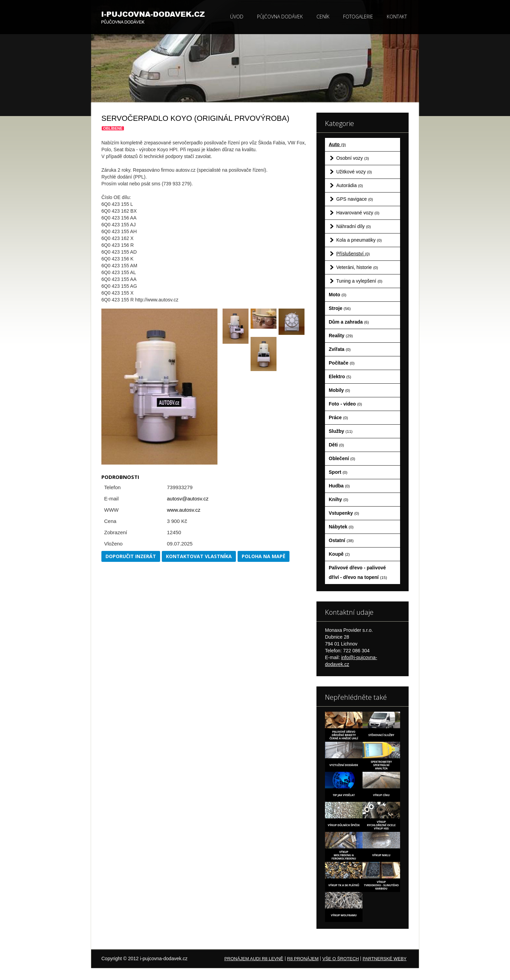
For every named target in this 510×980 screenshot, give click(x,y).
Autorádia (350, 185)
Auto (337, 144)
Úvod (237, 17)
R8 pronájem (303, 959)
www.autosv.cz (184, 510)
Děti (336, 445)
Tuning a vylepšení (359, 281)
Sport (338, 472)
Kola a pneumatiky (359, 240)
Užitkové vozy (354, 172)
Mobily (339, 390)
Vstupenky (344, 513)
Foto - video (345, 404)
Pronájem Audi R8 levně (254, 959)
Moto (338, 295)
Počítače (342, 363)
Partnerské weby (385, 959)
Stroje (340, 308)
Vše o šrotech (341, 959)
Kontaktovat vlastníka (199, 556)
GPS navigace (355, 199)
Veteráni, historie (357, 267)
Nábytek (341, 527)
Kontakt (397, 17)
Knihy (338, 499)
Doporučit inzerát (131, 556)
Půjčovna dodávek (280, 17)
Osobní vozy (353, 158)
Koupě (339, 554)
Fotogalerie (358, 17)
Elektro (340, 377)
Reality (341, 336)
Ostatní (341, 540)
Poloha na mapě (264, 556)
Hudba (339, 486)
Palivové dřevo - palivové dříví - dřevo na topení (358, 572)
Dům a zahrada (349, 322)
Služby (341, 431)
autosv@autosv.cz (188, 499)
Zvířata (340, 349)
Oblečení (342, 458)
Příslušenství (353, 254)
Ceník (323, 17)
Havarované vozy (358, 213)
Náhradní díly (353, 226)
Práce (338, 417)
